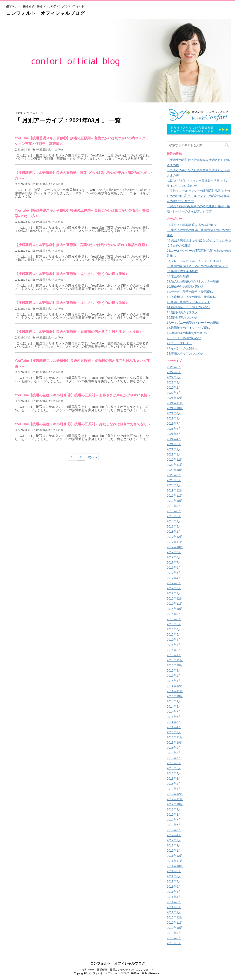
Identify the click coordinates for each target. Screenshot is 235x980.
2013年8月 (174, 753)
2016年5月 (174, 634)
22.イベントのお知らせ (182, 348)
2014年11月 (175, 691)
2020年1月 (174, 485)
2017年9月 (174, 552)
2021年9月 (174, 413)
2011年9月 (174, 871)
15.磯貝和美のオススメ (182, 312)
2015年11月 (175, 660)
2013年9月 (174, 748)
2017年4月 (174, 578)
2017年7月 (174, 562)
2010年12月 (175, 917)
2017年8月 (174, 557)
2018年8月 (174, 526)
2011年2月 (174, 907)
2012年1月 (174, 851)
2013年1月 (174, 789)
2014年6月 (174, 717)
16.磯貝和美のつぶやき (182, 317)
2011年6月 (174, 887)
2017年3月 (174, 583)
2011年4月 (174, 897)
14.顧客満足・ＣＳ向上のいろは (188, 307)
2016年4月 (174, 640)
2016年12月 (175, 598)
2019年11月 (175, 496)
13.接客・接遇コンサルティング (188, 302)
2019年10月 (175, 501)
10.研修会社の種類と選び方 (185, 287)
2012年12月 (175, 794)
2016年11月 (175, 604)
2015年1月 (174, 681)
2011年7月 (174, 881)
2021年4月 (174, 439)
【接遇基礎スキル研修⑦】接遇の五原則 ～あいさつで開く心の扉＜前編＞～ (73, 303)
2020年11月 (175, 465)
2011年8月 (174, 876)
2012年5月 (174, 830)
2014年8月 (174, 706)
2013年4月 (174, 773)
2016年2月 (174, 650)
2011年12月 (175, 856)
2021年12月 (175, 398)
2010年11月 (175, 923)
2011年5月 (174, 892)
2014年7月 (174, 712)
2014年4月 (174, 727)
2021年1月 (174, 454)
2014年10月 (175, 696)
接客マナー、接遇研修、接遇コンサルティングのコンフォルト (118, 970)
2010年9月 (174, 933)
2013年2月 (174, 784)
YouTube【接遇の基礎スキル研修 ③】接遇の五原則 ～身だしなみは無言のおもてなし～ (83, 424)
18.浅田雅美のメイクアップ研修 (188, 328)
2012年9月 (174, 809)
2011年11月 (175, 861)
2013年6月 (174, 763)
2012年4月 (174, 835)
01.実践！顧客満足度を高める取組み (191, 225)
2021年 (31, 113)
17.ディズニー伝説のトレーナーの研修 (193, 323)
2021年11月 (175, 403)
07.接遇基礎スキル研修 (50, 150)
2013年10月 (175, 743)
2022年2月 (174, 388)
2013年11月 (175, 737)
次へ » (92, 457)
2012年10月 (175, 804)
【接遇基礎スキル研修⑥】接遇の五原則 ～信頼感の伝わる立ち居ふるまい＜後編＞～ (80, 332)
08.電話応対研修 (178, 276)
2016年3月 (174, 645)
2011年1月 (174, 912)
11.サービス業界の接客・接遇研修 (190, 292)
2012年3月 (174, 840)
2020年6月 (174, 475)
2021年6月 (174, 429)
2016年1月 (174, 655)
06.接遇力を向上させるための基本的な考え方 (197, 266)
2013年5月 (174, 768)
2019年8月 (174, 511)
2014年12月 (175, 686)
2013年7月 (174, 758)
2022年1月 (174, 393)
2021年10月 (175, 408)
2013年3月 (174, 779)
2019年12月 (175, 490)
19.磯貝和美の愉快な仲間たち (187, 333)
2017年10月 (175, 547)
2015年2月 (174, 676)
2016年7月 (174, 624)
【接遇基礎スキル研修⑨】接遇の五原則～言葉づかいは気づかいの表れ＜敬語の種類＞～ (83, 245)
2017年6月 (174, 568)
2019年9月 (174, 506)
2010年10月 (175, 928)
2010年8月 (174, 938)
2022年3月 (174, 382)
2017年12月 (175, 537)
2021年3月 (174, 444)
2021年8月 (174, 418)
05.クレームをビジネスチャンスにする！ (194, 261)
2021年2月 (174, 449)
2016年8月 (174, 619)
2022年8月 (174, 372)
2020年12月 (175, 460)
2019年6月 (174, 516)
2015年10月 (175, 665)
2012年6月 (174, 825)
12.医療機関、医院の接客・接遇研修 (191, 297)
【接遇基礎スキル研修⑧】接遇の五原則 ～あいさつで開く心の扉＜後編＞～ (73, 274)
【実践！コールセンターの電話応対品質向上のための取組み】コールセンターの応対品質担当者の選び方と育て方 (198, 196)
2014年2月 (174, 732)
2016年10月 (175, 609)
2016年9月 (174, 614)
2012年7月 (174, 820)
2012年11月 (175, 799)
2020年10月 (175, 470)
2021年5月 (174, 434)
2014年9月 (174, 701)
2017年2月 (174, 588)
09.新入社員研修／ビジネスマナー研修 (193, 281)
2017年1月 (174, 593)
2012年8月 (174, 815)
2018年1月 (174, 532)
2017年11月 (175, 542)
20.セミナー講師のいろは (184, 338)
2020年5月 (174, 480)
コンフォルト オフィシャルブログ (46, 13)
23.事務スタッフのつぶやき (185, 353)
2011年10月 (175, 866)
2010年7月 (174, 943)
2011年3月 (174, 902)
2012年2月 (174, 845)
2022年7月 (174, 377)
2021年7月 (174, 424)
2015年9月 (174, 670)
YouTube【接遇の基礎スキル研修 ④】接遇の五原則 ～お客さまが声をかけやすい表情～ (83, 395)
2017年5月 (174, 573)
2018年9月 (174, 521)
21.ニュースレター (179, 343)
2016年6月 (174, 629)
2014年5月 (174, 722)
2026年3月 (174, 367)
